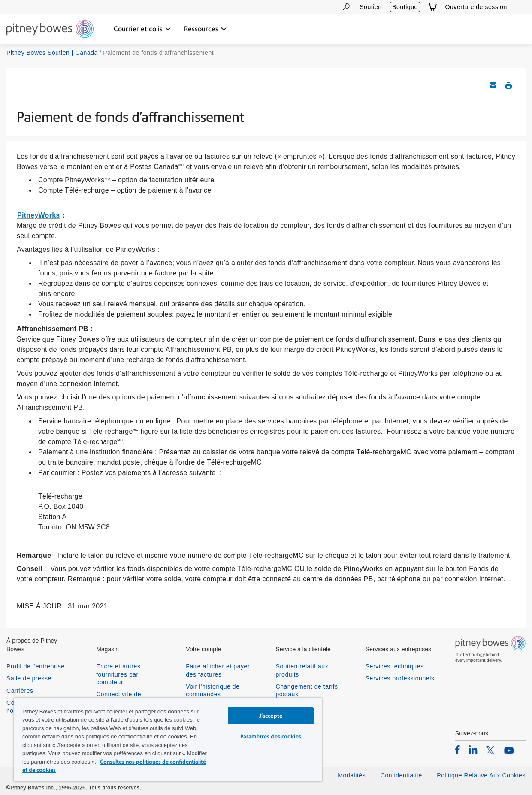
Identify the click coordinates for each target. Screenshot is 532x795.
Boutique (405, 7)
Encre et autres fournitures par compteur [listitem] (118, 674)
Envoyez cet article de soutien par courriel (493, 85)
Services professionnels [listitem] (400, 678)
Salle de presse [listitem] (29, 678)
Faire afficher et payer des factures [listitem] (218, 670)
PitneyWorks (38, 215)
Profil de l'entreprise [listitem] (36, 666)
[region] (168, 739)
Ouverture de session (476, 7)
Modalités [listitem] (352, 775)
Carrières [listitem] (20, 691)
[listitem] (458, 750)
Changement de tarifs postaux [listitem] (307, 690)
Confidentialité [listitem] (402, 775)
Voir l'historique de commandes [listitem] (213, 690)
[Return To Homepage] (50, 30)
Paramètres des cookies (271, 736)
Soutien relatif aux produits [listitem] (302, 670)
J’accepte (271, 716)
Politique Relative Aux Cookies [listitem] (481, 775)
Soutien (370, 7)
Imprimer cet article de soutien (508, 85)
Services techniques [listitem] (395, 666)
